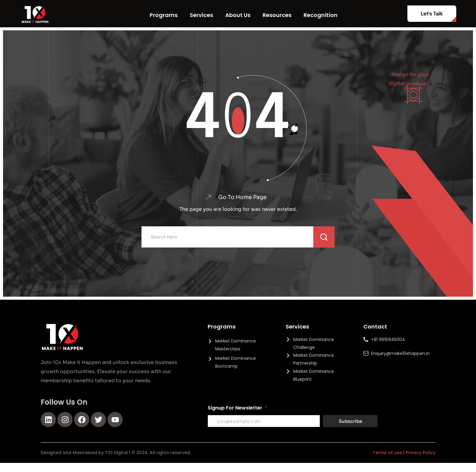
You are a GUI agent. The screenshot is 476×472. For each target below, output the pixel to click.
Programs (164, 15)
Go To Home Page (242, 197)
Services (201, 15)
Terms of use (387, 453)
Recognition (321, 15)
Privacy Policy (420, 453)
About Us (238, 15)
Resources (277, 15)
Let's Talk (432, 14)
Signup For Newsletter (236, 408)
